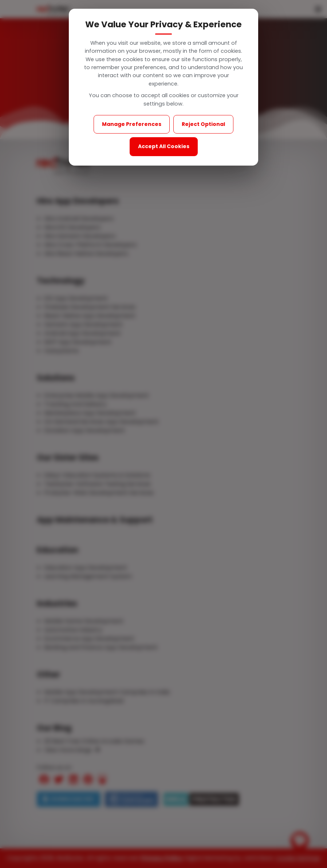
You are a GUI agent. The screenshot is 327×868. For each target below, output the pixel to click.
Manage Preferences (132, 124)
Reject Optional (203, 124)
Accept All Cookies (164, 146)
